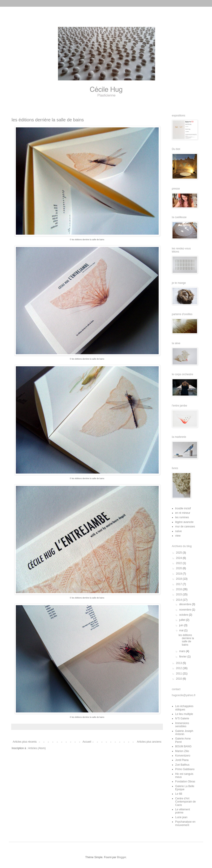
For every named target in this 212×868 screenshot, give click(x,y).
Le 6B (179, 794)
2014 (179, 600)
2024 (179, 558)
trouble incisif (183, 508)
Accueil (87, 742)
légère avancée (184, 522)
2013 (179, 663)
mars (183, 651)
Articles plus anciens (149, 742)
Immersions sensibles (182, 725)
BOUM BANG (183, 746)
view (178, 536)
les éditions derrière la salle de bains (48, 120)
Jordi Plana (182, 760)
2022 (179, 563)
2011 (179, 674)
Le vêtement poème (183, 811)
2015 (179, 594)
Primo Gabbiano (185, 769)
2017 (179, 584)
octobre (184, 615)
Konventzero (183, 756)
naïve (178, 531)
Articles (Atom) (37, 748)
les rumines (182, 517)
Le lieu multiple (184, 714)
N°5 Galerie (182, 718)
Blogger (122, 857)
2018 (179, 579)
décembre (186, 604)
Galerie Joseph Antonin (184, 733)
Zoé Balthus (182, 765)
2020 (179, 568)
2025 (179, 553)
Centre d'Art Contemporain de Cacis (185, 802)
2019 (179, 574)
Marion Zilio (182, 751)
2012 (179, 668)
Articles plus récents (25, 742)
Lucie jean (181, 817)
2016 (179, 589)
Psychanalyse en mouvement (185, 823)
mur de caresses (185, 527)
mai (182, 630)
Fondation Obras (185, 782)
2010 (179, 679)
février (183, 657)
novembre (186, 610)
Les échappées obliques (184, 708)
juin (182, 625)
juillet (183, 620)
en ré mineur (183, 513)
